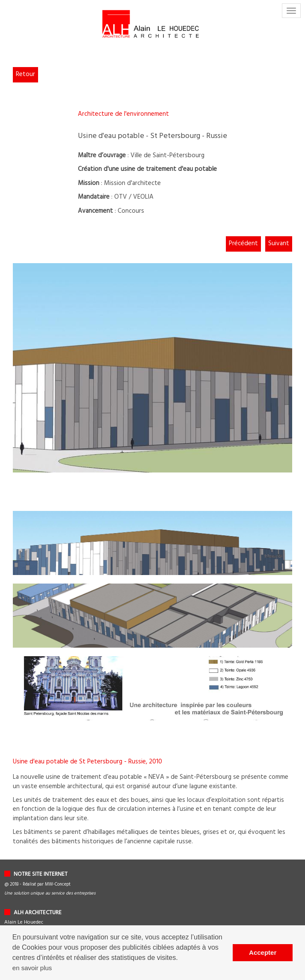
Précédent (243, 244)
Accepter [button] (263, 952)
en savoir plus (32, 968)
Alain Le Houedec (24, 922)
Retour (25, 74)
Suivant (279, 244)
